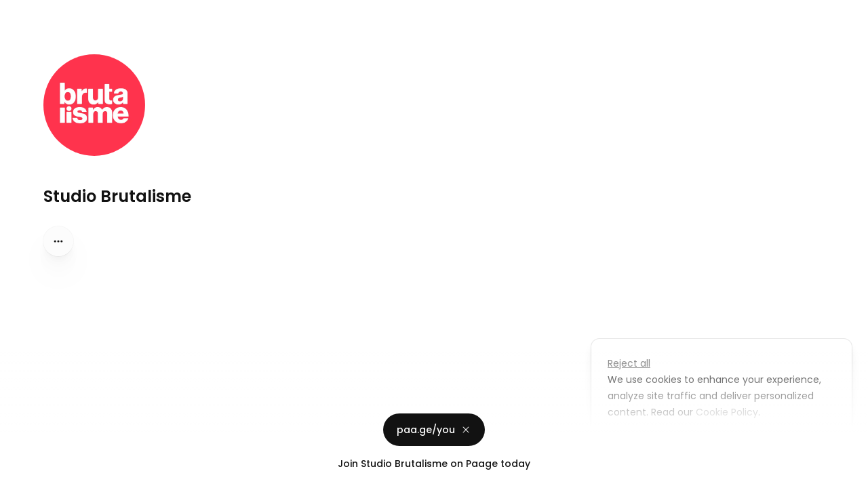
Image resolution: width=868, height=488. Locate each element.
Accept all (725, 443)
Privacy (22, 474)
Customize (643, 443)
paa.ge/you (434, 430)
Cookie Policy (726, 412)
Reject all (629, 363)
